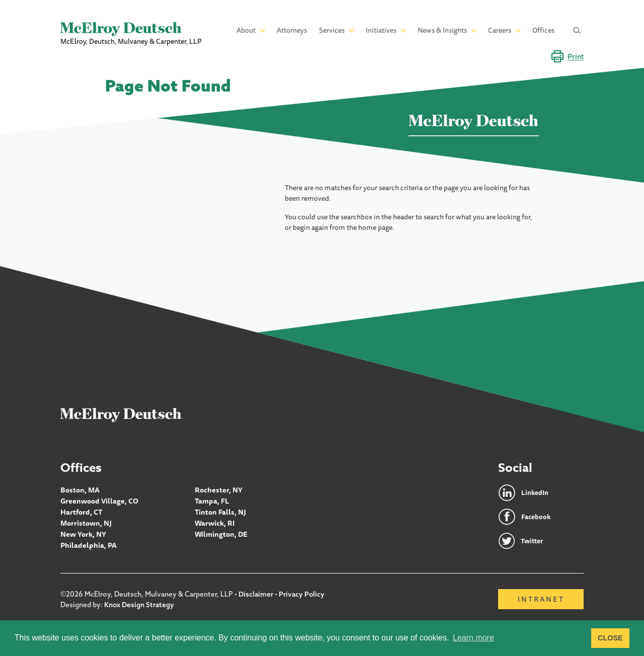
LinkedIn (535, 493)
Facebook (537, 517)
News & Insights (442, 30)
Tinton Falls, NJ (220, 511)
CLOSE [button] (610, 638)
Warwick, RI (215, 522)
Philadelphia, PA (88, 543)
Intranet (541, 600)
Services (332, 30)
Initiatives (381, 30)
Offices (543, 30)
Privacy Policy (302, 595)
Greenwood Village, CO (99, 501)
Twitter (533, 541)
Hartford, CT (81, 511)
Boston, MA (79, 490)
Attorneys (292, 30)
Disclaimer (256, 595)
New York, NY (83, 532)
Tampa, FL (212, 501)
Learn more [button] (473, 638)
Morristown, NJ (86, 522)
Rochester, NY (218, 490)
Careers (500, 30)
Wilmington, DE (221, 532)
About (246, 30)
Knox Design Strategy (139, 605)
